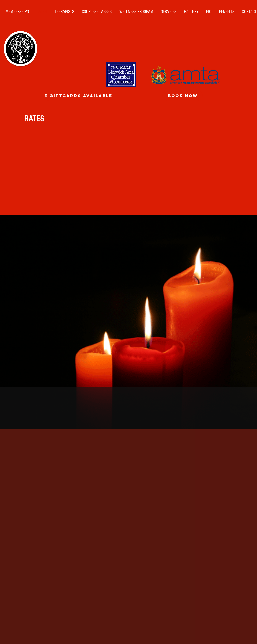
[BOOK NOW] (183, 96)
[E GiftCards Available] (78, 96)
